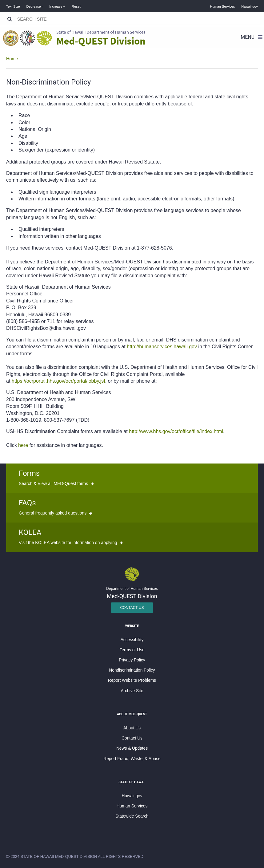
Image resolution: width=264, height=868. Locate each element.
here (23, 445)
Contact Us (132, 608)
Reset (76, 6)
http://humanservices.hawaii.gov (162, 347)
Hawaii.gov (250, 6)
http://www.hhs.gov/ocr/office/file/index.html (176, 431)
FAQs (27, 503)
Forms (29, 473)
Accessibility (132, 640)
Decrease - (35, 6)
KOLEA (30, 532)
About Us (132, 728)
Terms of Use (132, 650)
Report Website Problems (132, 680)
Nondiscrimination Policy (132, 670)
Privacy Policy (132, 660)
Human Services (223, 6)
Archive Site (132, 691)
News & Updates (132, 748)
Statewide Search (132, 816)
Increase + (57, 6)
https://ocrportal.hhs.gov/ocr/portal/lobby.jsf (58, 381)
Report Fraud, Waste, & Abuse (132, 759)
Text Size (13, 6)
